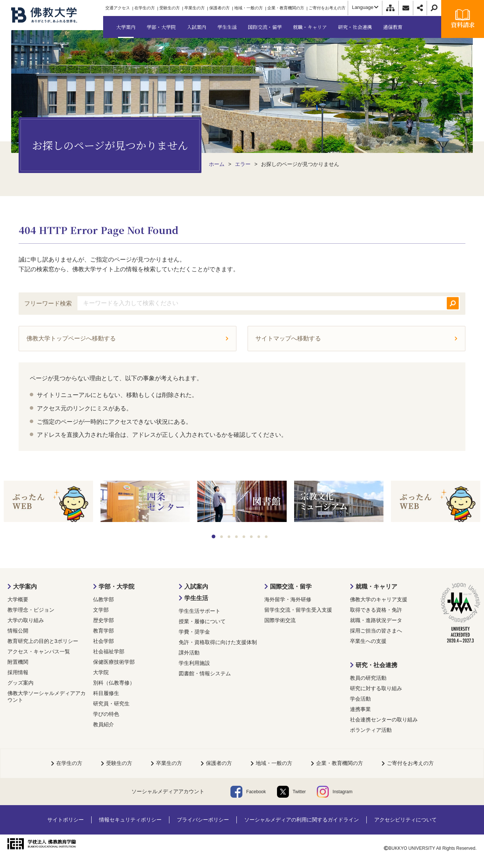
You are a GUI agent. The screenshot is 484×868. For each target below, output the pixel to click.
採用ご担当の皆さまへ (376, 631)
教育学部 (104, 631)
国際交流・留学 (291, 587)
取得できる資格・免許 (376, 610)
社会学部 (104, 641)
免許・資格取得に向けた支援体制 (218, 642)
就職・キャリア (376, 587)
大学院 (101, 672)
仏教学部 (104, 599)
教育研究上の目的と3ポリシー (43, 641)
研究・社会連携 (376, 665)
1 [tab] (214, 537)
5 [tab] (244, 537)
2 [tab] (222, 537)
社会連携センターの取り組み (384, 720)
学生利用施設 (194, 663)
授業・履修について (202, 621)
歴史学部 (104, 620)
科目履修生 (106, 693)
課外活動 (189, 653)
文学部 (101, 610)
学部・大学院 (117, 587)
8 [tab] (266, 537)
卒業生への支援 (368, 641)
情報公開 (18, 631)
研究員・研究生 (111, 704)
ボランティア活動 (371, 730)
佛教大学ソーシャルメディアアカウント (47, 696)
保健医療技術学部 (114, 662)
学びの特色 (106, 714)
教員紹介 (104, 724)
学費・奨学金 (194, 632)
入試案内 (196, 587)
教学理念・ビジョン (31, 610)
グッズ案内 (20, 683)
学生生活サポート (200, 611)
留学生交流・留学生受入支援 (298, 610)
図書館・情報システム (205, 673)
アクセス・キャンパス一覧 (39, 651)
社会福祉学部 (109, 651)
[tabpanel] (48, 502)
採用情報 (18, 672)
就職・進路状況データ (376, 620)
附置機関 (18, 662)
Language (365, 7)
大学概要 (18, 599)
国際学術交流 (280, 620)
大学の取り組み (26, 620)
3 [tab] (229, 537)
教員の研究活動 (368, 678)
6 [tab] (251, 537)
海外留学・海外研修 (288, 599)
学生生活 (196, 598)
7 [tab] (259, 537)
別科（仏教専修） (114, 683)
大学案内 (25, 587)
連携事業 (360, 709)
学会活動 (360, 699)
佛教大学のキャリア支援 (379, 599)
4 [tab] (237, 537)
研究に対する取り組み (376, 688)
